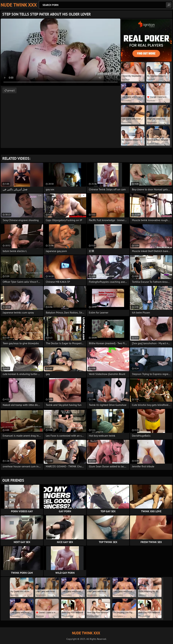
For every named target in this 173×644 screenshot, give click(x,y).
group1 (11, 90)
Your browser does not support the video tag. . (60, 52)
